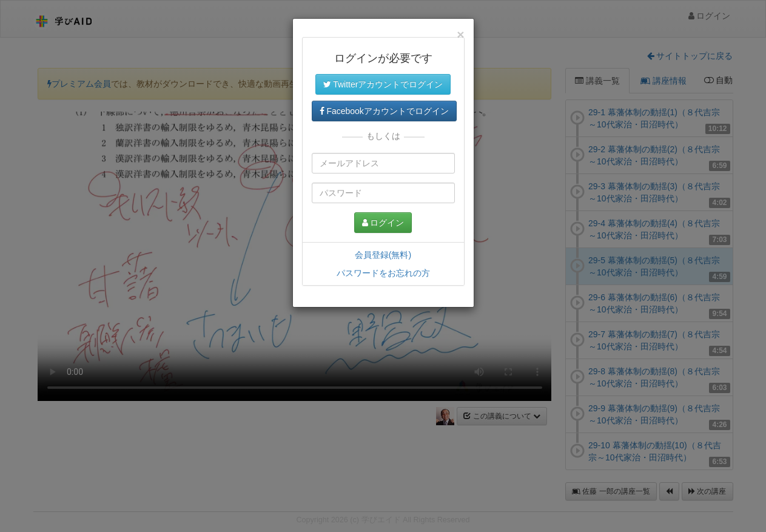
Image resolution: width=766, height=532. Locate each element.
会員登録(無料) (383, 255)
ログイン (383, 223)
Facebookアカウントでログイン (384, 111)
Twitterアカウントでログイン (383, 84)
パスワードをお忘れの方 (383, 273)
